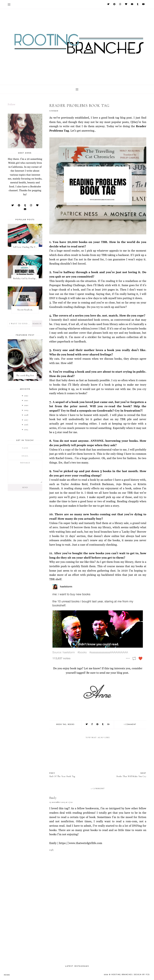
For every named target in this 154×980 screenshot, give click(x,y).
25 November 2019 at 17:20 (61, 802)
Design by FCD (142, 975)
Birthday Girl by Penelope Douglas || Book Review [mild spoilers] (26, 278)
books (71, 724)
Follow (12, 105)
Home (7, 975)
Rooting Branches (122, 975)
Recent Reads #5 (25, 310)
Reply (52, 850)
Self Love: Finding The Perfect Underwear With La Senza (26, 247)
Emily (53, 798)
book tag (61, 724)
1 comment (130, 724)
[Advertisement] (98, 932)
